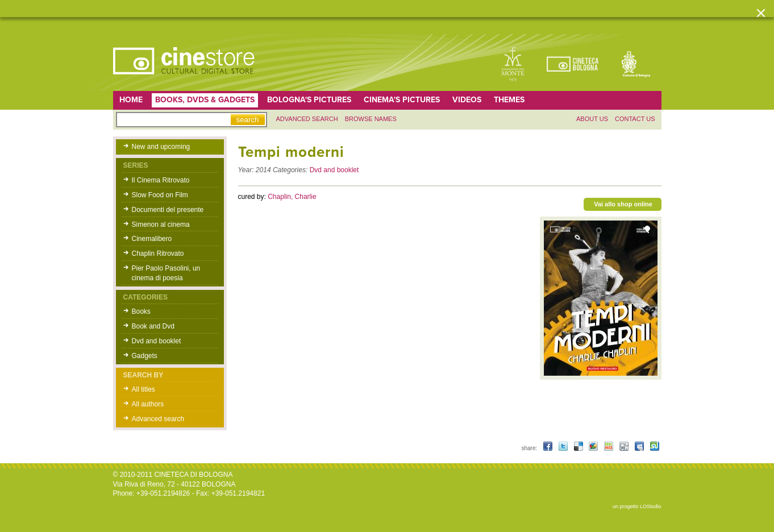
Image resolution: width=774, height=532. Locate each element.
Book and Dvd (153, 326)
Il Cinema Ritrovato (161, 180)
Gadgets (145, 356)
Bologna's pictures (309, 100)
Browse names (371, 119)
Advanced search (307, 119)
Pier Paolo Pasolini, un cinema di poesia (166, 273)
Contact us (635, 119)
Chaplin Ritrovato (158, 253)
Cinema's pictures (402, 100)
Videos (467, 100)
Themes (509, 100)
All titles (143, 389)
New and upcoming (161, 147)
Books (141, 311)
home (131, 100)
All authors (148, 404)
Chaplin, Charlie (292, 197)
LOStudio (651, 506)
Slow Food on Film (160, 195)
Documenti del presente (168, 210)
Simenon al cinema (161, 225)
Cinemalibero (152, 239)
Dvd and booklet (157, 341)
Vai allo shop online (623, 204)
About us (592, 119)
